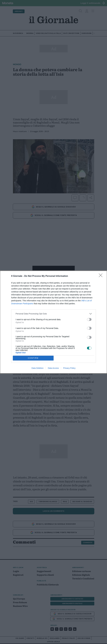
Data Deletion (38, 368)
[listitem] (54, 314)
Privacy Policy (69, 368)
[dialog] (53, 322)
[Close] (102, 276)
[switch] (89, 319)
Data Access (53, 368)
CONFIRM (33, 358)
